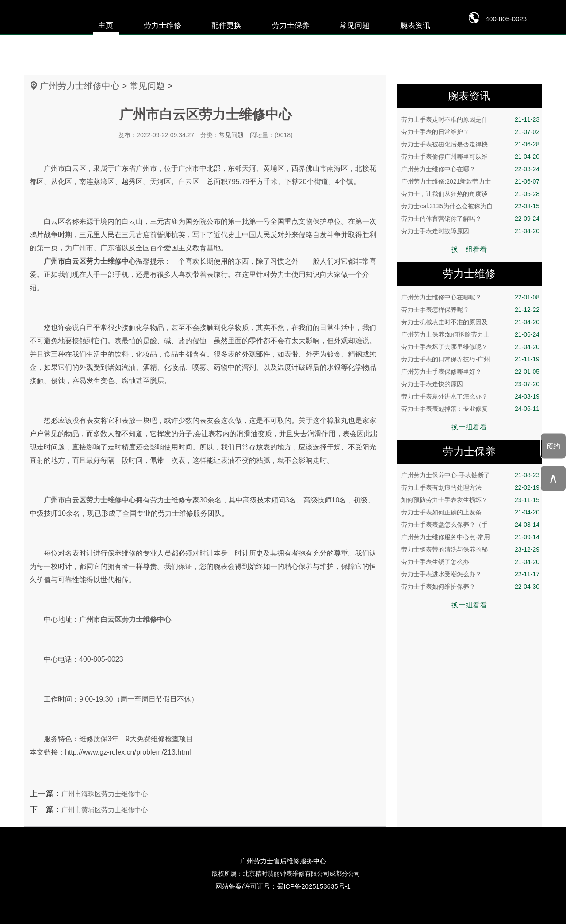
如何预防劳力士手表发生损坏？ (470, 500)
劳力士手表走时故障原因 (470, 231)
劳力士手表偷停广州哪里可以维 (470, 157)
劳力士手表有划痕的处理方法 (470, 487)
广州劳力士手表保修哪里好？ (470, 372)
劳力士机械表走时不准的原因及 (470, 322)
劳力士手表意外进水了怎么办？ (470, 396)
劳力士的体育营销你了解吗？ (470, 219)
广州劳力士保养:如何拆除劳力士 (470, 334)
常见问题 (355, 25)
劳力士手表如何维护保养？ (470, 587)
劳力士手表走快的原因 (470, 384)
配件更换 (226, 25)
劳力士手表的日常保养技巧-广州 (470, 359)
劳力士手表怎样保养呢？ (470, 310)
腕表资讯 (415, 25)
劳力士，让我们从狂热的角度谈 (470, 194)
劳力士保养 (291, 25)
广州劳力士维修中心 (80, 86)
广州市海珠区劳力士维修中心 (105, 794)
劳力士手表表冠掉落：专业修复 (470, 409)
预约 (553, 446)
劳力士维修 (163, 25)
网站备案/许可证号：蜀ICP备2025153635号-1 (283, 886)
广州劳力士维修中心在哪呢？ (470, 297)
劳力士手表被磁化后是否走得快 (470, 144)
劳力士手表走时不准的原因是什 (470, 119)
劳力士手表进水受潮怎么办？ (470, 574)
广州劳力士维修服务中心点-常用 (470, 537)
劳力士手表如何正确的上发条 (470, 512)
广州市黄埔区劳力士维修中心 (105, 810)
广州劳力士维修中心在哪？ (470, 169)
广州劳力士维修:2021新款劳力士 (470, 181)
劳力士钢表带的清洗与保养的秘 (470, 549)
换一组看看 (469, 249)
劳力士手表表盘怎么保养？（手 (470, 525)
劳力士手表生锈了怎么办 (470, 562)
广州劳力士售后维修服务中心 (283, 861)
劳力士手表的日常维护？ (470, 132)
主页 (106, 25)
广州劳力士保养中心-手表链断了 (470, 475)
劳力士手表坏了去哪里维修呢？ (470, 347)
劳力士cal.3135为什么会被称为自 (470, 206)
